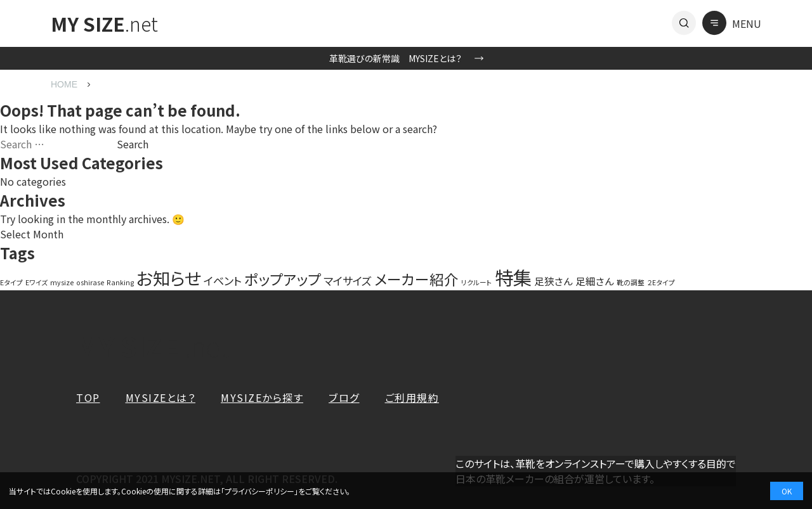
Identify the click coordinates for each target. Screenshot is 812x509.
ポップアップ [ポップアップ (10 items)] (283, 279)
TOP (88, 397)
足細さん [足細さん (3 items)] (595, 281)
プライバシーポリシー (259, 491)
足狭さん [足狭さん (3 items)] (553, 281)
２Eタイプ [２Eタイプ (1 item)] (661, 282)
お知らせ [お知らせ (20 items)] (169, 278)
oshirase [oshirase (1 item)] (90, 282)
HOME (64, 84)
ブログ (344, 397)
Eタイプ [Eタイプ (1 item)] (11, 282)
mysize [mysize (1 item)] (62, 282)
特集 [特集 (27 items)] (513, 277)
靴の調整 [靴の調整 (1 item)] (631, 282)
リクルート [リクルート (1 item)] (477, 282)
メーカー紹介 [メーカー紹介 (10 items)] (416, 279)
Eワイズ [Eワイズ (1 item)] (36, 282)
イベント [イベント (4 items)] (223, 280)
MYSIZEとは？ (161, 397)
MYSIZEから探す (262, 397)
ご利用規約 (412, 397)
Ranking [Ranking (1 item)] (120, 282)
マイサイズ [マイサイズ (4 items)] (348, 280)
